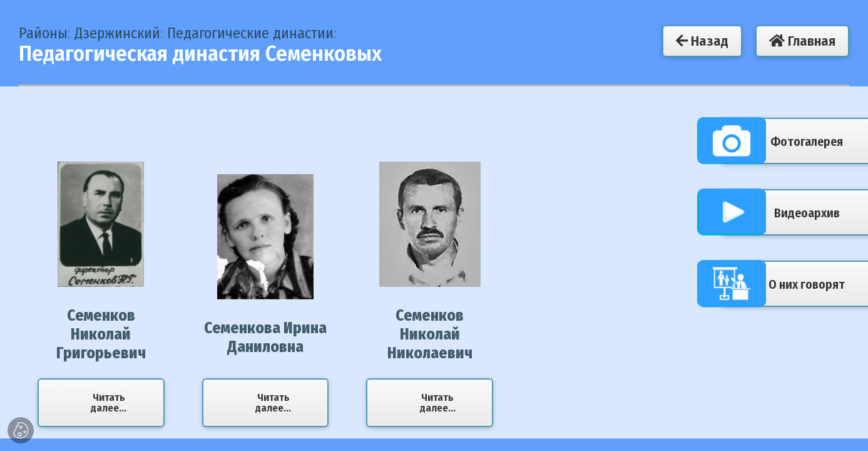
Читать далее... (109, 403)
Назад (702, 41)
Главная (802, 41)
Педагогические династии (250, 33)
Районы (43, 33)
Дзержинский (117, 33)
